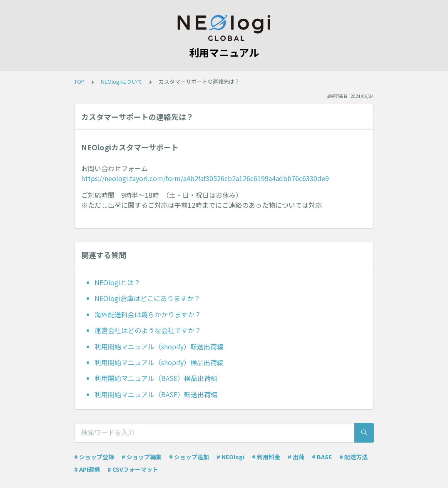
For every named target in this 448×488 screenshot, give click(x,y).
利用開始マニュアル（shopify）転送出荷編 (159, 346)
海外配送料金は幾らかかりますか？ (148, 314)
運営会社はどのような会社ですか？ (148, 330)
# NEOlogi (230, 457)
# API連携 (87, 469)
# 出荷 (296, 457)
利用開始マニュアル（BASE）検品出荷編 (156, 378)
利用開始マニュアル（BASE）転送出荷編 (156, 394)
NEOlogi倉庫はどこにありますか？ (147, 298)
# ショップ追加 (189, 457)
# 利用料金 (266, 457)
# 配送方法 (353, 457)
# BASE (322, 457)
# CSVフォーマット (133, 469)
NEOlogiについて (122, 81)
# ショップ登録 (94, 457)
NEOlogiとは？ (117, 282)
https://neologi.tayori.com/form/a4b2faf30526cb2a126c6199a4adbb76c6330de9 (205, 178)
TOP (79, 81)
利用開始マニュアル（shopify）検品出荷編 (159, 362)
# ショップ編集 (142, 457)
